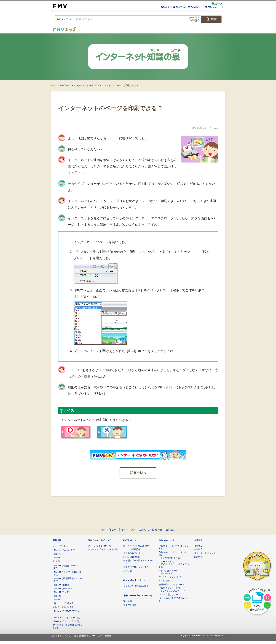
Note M (58, 600)
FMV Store (181, 7)
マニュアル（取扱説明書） (136, 586)
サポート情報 (130, 605)
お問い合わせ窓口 (132, 557)
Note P (57, 557)
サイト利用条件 (110, 530)
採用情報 (198, 557)
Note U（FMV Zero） (64, 589)
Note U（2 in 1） (62, 592)
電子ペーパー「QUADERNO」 (138, 596)
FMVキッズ (65, 85)
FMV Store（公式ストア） (101, 540)
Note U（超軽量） (63, 585)
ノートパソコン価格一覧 (100, 546)
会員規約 (170, 530)
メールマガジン (166, 581)
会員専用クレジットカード (172, 585)
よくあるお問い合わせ (134, 553)
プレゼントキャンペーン (170, 577)
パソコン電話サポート (169, 595)
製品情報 (167, 7)
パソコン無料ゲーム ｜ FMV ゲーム (168, 572)
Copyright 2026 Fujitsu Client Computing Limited (202, 636)
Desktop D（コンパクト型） (68, 621)
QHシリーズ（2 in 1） (65, 603)
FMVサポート (197, 7)
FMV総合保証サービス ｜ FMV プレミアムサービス (172, 590)
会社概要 (198, 546)
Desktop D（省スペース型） (68, 618)
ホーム (54, 85)
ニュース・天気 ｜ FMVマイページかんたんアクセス (174, 564)
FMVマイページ (215, 7)
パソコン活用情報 (132, 549)
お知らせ (128, 571)
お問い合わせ (105, 636)
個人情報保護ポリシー (84, 636)
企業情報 (198, 540)
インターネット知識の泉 (85, 85)
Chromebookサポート (134, 580)
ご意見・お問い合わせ (151, 530)
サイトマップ (128, 530)
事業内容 (198, 549)
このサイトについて (61, 636)
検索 (211, 19)
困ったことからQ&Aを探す (136, 546)
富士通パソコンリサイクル (136, 567)
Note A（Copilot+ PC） (65, 550)
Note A (57, 554)
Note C (57, 596)
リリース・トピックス (205, 553)
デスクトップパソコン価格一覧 (103, 549)
